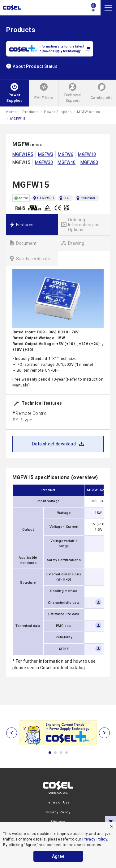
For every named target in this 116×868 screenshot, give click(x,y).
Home (11, 112)
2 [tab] (55, 753)
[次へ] (104, 733)
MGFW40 (67, 162)
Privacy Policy (95, 839)
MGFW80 (89, 162)
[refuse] (111, 826)
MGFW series (88, 112)
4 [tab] (67, 753)
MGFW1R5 (23, 154)
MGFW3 (46, 154)
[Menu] (108, 8)
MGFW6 (66, 154)
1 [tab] (50, 753)
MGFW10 (87, 154)
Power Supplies (58, 112)
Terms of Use (58, 802)
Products (30, 112)
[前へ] (12, 733)
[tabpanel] (58, 733)
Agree (58, 856)
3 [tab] (61, 753)
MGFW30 (44, 162)
